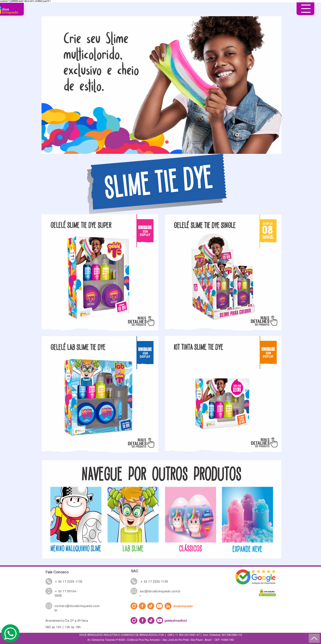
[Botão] (133, 519)
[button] (306, 9)
